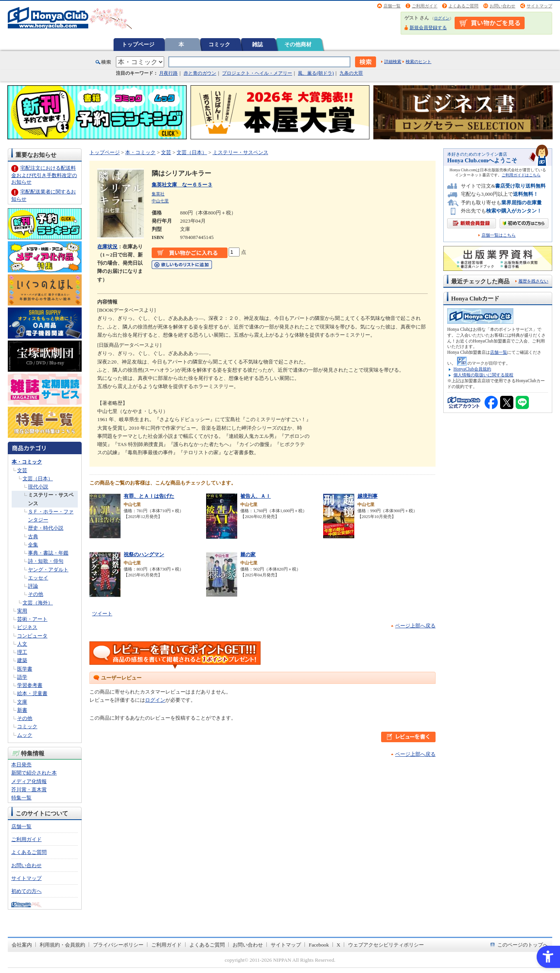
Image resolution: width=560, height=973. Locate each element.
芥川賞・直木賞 (29, 789)
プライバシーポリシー (118, 945)
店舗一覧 (392, 6)
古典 (33, 537)
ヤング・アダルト (48, 570)
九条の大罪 (351, 73)
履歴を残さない (533, 281)
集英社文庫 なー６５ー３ (182, 185)
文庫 (22, 702)
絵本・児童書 (32, 693)
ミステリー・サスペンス (241, 152)
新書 (22, 710)
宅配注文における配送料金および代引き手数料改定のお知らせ (44, 175)
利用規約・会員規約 (62, 945)
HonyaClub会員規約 (472, 369)
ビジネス (27, 627)
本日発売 (21, 765)
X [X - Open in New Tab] (339, 945)
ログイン (442, 18)
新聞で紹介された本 (34, 773)
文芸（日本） (38, 479)
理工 (22, 652)
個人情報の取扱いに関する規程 (483, 375)
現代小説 (38, 487)
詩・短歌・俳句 (46, 561)
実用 (22, 611)
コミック (219, 44)
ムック (25, 735)
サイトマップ (539, 6)
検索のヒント (418, 61)
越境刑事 (367, 496)
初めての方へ (26, 891)
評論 (33, 586)
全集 (33, 545)
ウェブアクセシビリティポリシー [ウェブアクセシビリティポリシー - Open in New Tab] (386, 945)
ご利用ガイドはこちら (521, 175)
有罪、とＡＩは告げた (149, 496)
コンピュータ (32, 636)
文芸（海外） (38, 603)
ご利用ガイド (425, 6)
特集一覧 (21, 798)
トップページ (138, 44)
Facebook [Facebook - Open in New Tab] (319, 945)
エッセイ (38, 578)
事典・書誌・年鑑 (48, 553)
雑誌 (257, 44)
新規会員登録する (428, 28)
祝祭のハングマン (144, 554)
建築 (22, 660)
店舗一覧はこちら (499, 235)
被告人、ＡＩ (255, 496)
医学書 (25, 669)
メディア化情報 (29, 781)
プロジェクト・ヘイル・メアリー (257, 73)
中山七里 (160, 201)
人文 (22, 644)
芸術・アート (32, 619)
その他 (36, 594)
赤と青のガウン (200, 73)
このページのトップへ (523, 945)
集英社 (158, 194)
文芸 (22, 470)
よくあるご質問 (463, 6)
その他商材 (298, 44)
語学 (22, 677)
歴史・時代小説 (46, 528)
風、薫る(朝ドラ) (316, 73)
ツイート (102, 614)
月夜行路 (168, 73)
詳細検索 (393, 61)
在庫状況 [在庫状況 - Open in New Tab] (107, 247)
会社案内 (22, 945)
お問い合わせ (502, 6)
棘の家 (248, 554)
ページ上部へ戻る (415, 626)
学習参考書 (30, 685)
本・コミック (27, 462)
